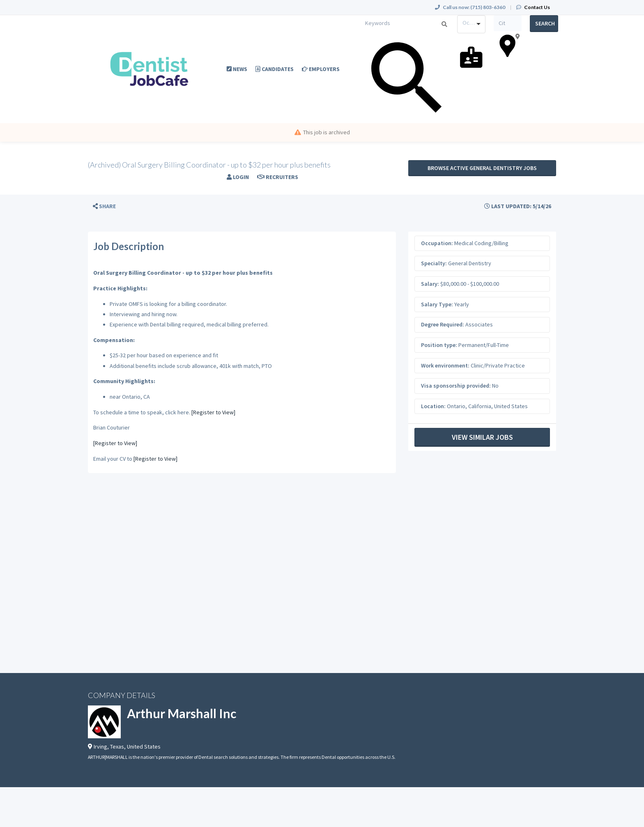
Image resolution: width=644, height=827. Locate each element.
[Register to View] (213, 412)
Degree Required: (443, 324)
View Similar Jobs (482, 437)
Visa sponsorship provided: (456, 386)
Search (545, 23)
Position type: (439, 345)
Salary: (430, 284)
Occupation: (437, 243)
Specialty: (434, 263)
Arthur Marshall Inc (182, 713)
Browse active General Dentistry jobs (482, 168)
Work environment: (445, 365)
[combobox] (471, 24)
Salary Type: (437, 304)
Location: (433, 406)
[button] (104, 206)
